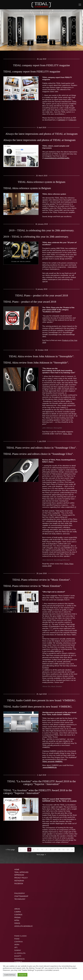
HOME (17, 869)
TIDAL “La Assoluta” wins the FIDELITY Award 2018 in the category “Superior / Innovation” (38, 792)
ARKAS (17, 909)
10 (59, 850)
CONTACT (18, 962)
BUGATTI (18, 956)
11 (63, 850)
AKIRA (17, 945)
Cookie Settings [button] (10, 975)
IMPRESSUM (19, 875)
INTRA (17, 920)
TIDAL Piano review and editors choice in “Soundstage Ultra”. (38, 454)
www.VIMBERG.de (50, 767)
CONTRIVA (18, 942)
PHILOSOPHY (20, 893)
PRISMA (17, 917)
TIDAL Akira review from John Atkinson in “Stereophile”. (36, 363)
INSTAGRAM (19, 881)
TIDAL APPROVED (21, 872)
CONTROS (18, 915)
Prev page (10, 850)
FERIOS (17, 923)
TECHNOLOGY (20, 899)
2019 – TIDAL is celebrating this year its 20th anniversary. (36, 237)
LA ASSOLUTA (20, 953)
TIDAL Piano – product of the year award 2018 (30, 302)
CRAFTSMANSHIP (21, 896)
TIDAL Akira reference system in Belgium (27, 188)
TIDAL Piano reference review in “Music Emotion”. (33, 586)
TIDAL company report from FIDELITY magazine (32, 71)
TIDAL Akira (67, 434)
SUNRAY (18, 950)
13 (72, 850)
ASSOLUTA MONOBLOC (24, 926)
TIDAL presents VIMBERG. (52, 761)
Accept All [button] (22, 975)
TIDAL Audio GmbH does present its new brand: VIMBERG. (38, 707)
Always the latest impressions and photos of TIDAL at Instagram (39, 140)
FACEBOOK (19, 884)
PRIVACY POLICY (21, 878)
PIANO (17, 939)
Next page (41, 855)
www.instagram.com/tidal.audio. (57, 158)
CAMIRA (18, 912)
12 (68, 850)
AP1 (16, 947)
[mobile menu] (80, 5)
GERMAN (62, 120)
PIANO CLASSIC (21, 936)
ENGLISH (73, 120)
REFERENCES (19, 959)
